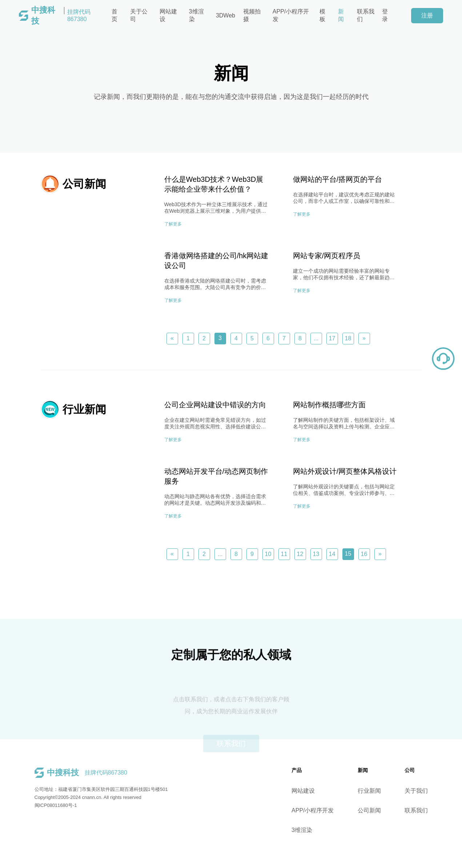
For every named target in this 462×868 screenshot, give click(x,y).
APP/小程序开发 (291, 15)
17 (332, 338)
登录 (385, 15)
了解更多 (173, 224)
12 (300, 554)
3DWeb (226, 15)
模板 (322, 15)
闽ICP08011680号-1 (34, 805)
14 (332, 554)
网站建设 (168, 15)
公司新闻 (391, 810)
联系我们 (366, 15)
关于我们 (438, 791)
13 (316, 554)
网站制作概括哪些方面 (329, 405)
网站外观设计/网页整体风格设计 (345, 471)
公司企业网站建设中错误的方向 (215, 405)
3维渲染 (196, 15)
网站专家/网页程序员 (327, 256)
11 (284, 554)
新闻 (341, 15)
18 (348, 338)
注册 (427, 15)
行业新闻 (391, 791)
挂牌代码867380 (61, 16)
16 (364, 554)
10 (268, 554)
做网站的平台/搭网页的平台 (338, 179)
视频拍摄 (252, 15)
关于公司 (139, 15)
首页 (115, 15)
